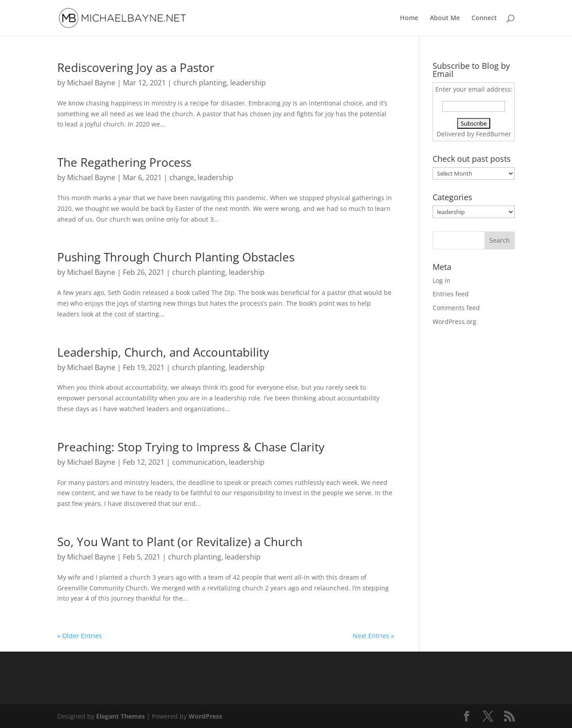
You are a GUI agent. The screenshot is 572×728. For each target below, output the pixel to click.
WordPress (205, 716)
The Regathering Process (124, 162)
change (182, 177)
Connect (484, 18)
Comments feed (456, 308)
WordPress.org (454, 322)
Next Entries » (373, 636)
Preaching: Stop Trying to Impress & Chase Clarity (191, 447)
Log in (442, 280)
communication (199, 462)
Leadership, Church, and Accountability (163, 352)
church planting (200, 83)
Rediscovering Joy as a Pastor (136, 67)
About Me (445, 18)
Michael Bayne (91, 83)
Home (409, 18)
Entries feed (451, 294)
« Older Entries (80, 636)
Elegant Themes (120, 716)
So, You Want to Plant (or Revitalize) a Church (180, 542)
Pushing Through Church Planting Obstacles (176, 257)
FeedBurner (494, 134)
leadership (248, 83)
